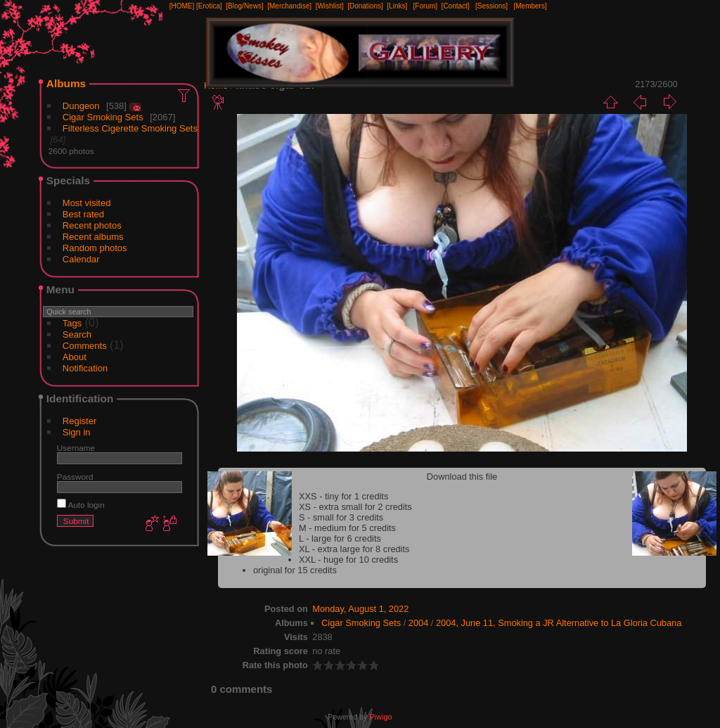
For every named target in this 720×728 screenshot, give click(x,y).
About (75, 357)
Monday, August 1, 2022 (360, 609)
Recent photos (92, 225)
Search (77, 334)
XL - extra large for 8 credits (354, 549)
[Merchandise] (289, 6)
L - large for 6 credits (340, 538)
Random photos (95, 248)
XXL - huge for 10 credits (348, 560)
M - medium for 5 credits (347, 528)
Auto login (81, 505)
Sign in (77, 432)
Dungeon (81, 106)
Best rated (83, 214)
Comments (85, 346)
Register (79, 421)
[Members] (530, 6)
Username (76, 448)
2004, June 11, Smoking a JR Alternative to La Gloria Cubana (559, 623)
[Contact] (456, 6)
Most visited (87, 203)
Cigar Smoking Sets (103, 117)
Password (75, 477)
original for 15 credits (295, 570)
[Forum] (425, 6)
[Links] (397, 6)
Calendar (81, 259)
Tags (72, 323)
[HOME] (182, 6)
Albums (66, 83)
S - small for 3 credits (341, 517)
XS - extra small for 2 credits (355, 507)
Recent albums (93, 237)
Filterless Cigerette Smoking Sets (130, 128)
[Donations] (365, 6)
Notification (85, 368)
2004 (418, 623)
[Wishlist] (330, 6)
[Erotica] (209, 6)
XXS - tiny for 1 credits (343, 496)
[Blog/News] (244, 6)
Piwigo (380, 717)
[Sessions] (491, 6)
